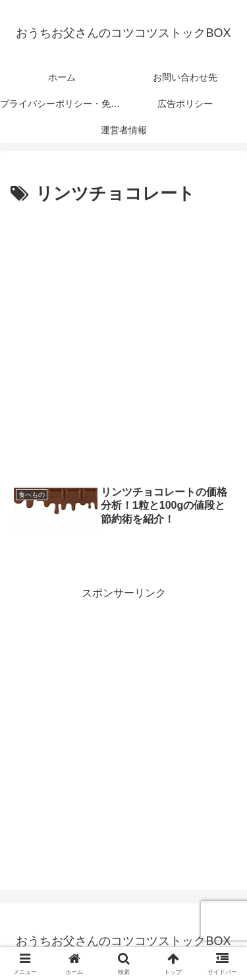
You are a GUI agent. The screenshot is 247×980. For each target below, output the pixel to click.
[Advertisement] (123, 340)
